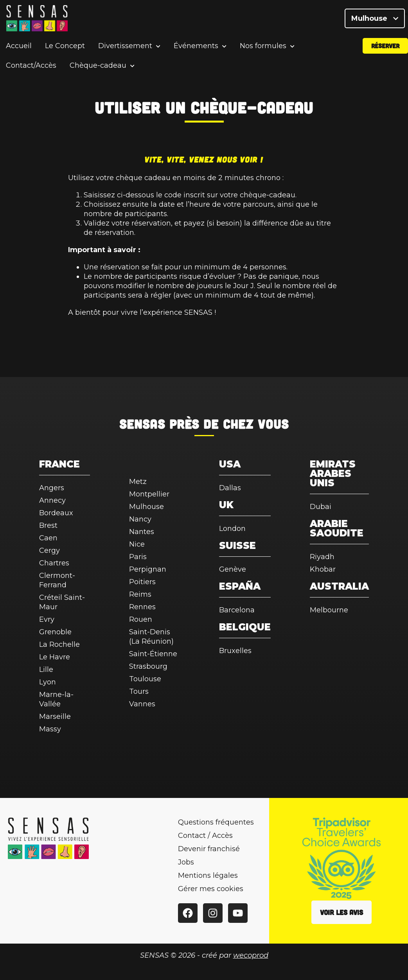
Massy (50, 729)
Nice (137, 544)
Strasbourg (148, 666)
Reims (140, 594)
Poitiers (142, 582)
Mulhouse (375, 20)
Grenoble (55, 632)
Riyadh (322, 557)
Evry (47, 619)
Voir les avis (341, 912)
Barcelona (237, 610)
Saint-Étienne (153, 654)
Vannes (142, 704)
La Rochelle (59, 644)
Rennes (142, 607)
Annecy (52, 500)
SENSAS (142, 424)
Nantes (142, 532)
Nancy (140, 519)
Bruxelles (235, 651)
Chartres (54, 563)
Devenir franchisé (209, 849)
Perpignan (148, 569)
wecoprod (251, 955)
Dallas (230, 488)
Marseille (55, 717)
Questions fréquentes (216, 822)
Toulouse (145, 679)
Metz (138, 482)
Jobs (186, 862)
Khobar (323, 569)
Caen (48, 538)
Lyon (48, 682)
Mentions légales (208, 875)
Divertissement (125, 49)
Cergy (49, 550)
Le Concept (65, 49)
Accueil (19, 49)
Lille (46, 670)
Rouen (141, 619)
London (232, 529)
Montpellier (149, 494)
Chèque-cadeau (98, 68)
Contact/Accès (31, 68)
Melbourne (329, 610)
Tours (139, 691)
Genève (233, 569)
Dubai (321, 507)
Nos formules (263, 49)
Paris (138, 557)
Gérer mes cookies (211, 889)
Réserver (385, 48)
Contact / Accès (205, 836)
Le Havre (55, 657)
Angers (52, 488)
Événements (196, 49)
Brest (48, 525)
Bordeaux (56, 513)
